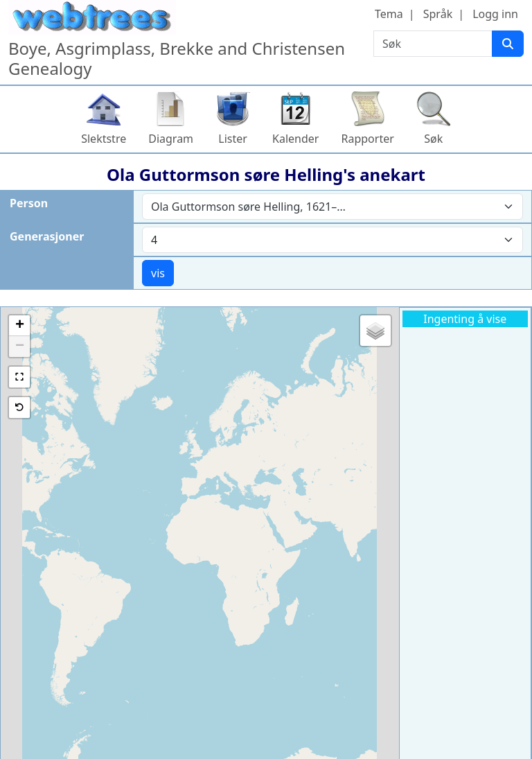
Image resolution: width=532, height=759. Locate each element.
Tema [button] (389, 14)
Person (29, 203)
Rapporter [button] (367, 139)
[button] (19, 326)
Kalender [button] (295, 139)
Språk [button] (438, 14)
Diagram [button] (171, 139)
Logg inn (495, 14)
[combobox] (332, 207)
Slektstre (104, 139)
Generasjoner (47, 236)
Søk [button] (433, 139)
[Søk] (508, 44)
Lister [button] (233, 139)
